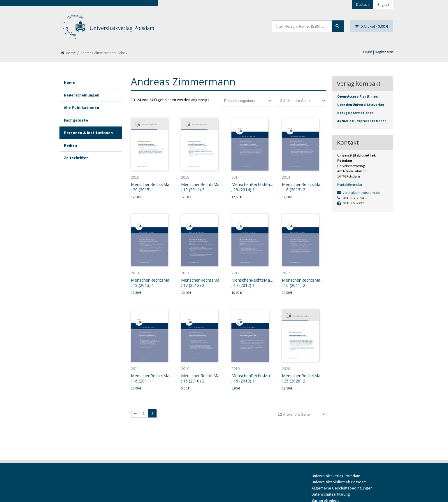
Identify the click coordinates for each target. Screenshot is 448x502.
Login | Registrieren (378, 52)
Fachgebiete (76, 120)
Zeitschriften (76, 158)
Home (68, 53)
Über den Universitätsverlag (361, 105)
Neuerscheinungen (82, 95)
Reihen (70, 145)
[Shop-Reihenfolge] (246, 101)
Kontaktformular (350, 184)
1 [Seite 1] (144, 413)
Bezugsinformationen (355, 113)
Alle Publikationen (81, 108)
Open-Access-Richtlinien (357, 96)
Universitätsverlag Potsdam (122, 28)
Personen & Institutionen (88, 133)
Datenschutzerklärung (331, 494)
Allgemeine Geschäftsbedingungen (342, 488)
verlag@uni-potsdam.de (358, 193)
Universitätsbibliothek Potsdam (339, 482)
